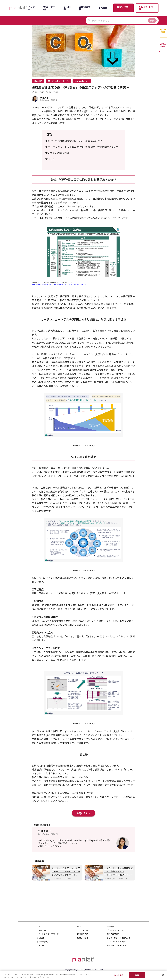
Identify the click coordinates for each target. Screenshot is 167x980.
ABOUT (103, 8)
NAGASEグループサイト (117, 945)
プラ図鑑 (67, 8)
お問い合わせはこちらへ (50, 846)
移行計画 (38, 81)
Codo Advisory (82, 81)
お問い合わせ (122, 8)
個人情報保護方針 (114, 934)
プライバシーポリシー (116, 930)
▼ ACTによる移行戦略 (57, 153)
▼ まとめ (50, 159)
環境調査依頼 (85, 8)
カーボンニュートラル (58, 81)
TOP (39, 927)
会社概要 (110, 927)
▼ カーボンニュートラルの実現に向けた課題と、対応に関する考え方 (82, 147)
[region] (83, 975)
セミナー (31, 8)
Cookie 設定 (119, 975)
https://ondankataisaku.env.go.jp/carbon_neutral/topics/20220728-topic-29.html (60, 284)
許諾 (137, 975)
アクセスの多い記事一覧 (48, 934)
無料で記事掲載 (146, 8)
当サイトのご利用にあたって (119, 938)
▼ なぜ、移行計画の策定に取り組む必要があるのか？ (74, 141)
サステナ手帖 (49, 8)
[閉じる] (163, 975)
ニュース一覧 (83, 930)
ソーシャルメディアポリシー (119, 942)
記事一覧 (42, 930)
